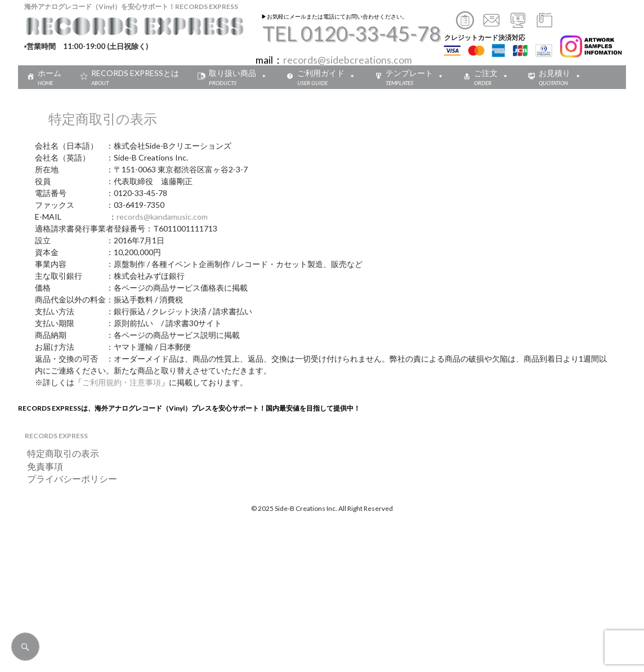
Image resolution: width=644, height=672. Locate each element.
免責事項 (41, 466)
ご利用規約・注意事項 (122, 382)
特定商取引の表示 (59, 453)
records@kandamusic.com (162, 217)
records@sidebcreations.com (348, 60)
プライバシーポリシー (68, 479)
